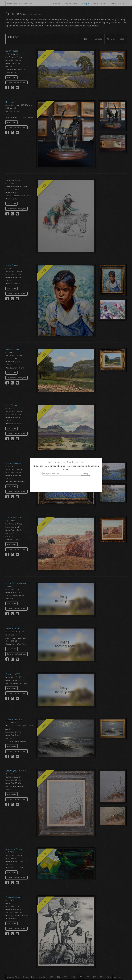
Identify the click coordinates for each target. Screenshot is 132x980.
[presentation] (66, 483)
